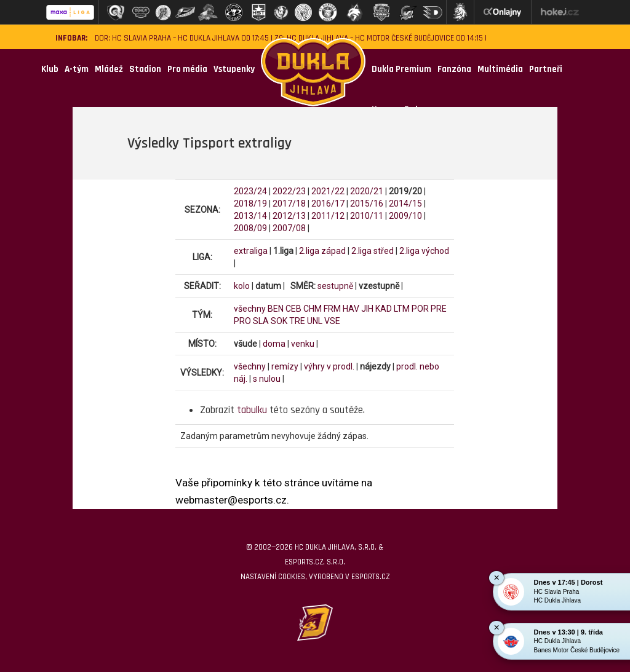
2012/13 (289, 216)
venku (303, 344)
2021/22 (328, 191)
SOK (279, 321)
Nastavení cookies (273, 577)
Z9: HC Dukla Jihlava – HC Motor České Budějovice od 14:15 (379, 38)
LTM (402, 309)
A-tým (77, 69)
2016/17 (328, 204)
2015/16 (367, 204)
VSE (332, 321)
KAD (384, 309)
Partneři (546, 69)
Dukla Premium (401, 69)
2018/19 (250, 204)
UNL (315, 321)
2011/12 (328, 216)
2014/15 (405, 204)
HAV (351, 309)
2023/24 (250, 191)
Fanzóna (454, 69)
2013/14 (250, 216)
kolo (242, 286)
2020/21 (367, 191)
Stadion (145, 69)
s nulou (267, 379)
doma (274, 344)
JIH (367, 309)
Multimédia (500, 69)
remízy (285, 366)
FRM (332, 309)
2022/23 (289, 191)
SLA (261, 321)
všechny (250, 309)
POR (420, 309)
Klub (50, 69)
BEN (276, 309)
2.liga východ (424, 251)
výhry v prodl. (329, 366)
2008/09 (250, 228)
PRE (439, 309)
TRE (297, 321)
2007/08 (289, 228)
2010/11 (367, 216)
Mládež (109, 69)
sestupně (335, 286)
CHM (313, 309)
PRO (242, 321)
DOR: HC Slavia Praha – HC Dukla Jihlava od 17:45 (182, 38)
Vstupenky (234, 69)
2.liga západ (322, 251)
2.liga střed (373, 251)
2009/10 (405, 216)
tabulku (252, 410)
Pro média (187, 69)
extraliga (251, 251)
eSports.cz (370, 577)
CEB (293, 309)
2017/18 (289, 204)
